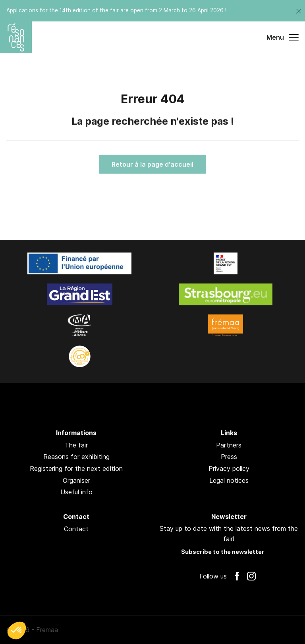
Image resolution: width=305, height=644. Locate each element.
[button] (17, 631)
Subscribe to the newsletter (223, 552)
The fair (76, 445)
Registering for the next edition (76, 469)
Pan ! (278, 630)
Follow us (213, 576)
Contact (76, 529)
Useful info (76, 492)
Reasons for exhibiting (76, 457)
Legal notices (229, 480)
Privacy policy (229, 469)
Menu (283, 38)
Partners (229, 445)
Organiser (76, 480)
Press (229, 457)
